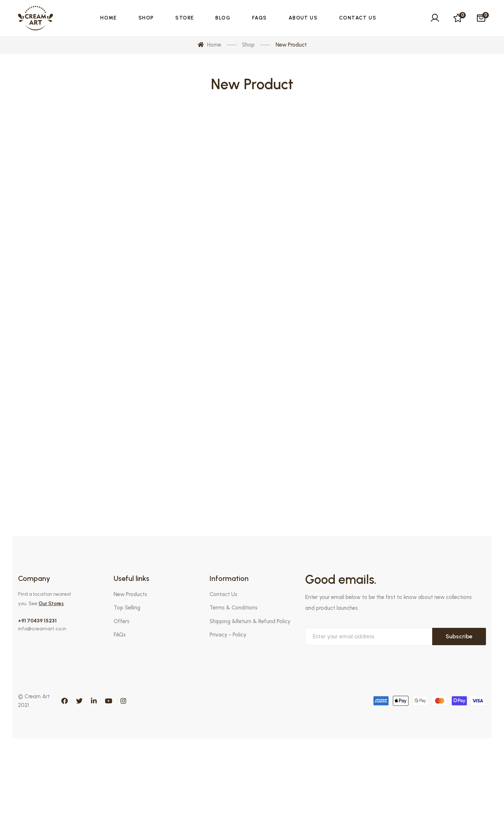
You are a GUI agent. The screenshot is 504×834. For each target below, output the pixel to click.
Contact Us (223, 594)
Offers (122, 621)
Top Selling (127, 608)
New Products (130, 594)
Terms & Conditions (234, 608)
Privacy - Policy (228, 635)
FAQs (120, 635)
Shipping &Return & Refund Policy (250, 621)
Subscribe (459, 636)
